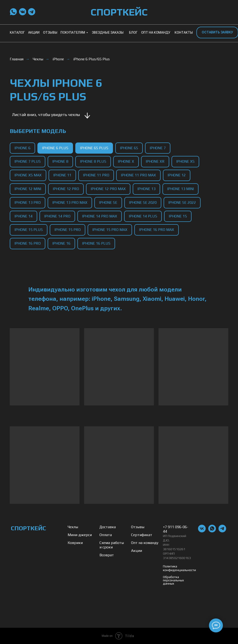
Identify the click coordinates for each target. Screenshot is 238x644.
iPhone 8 (60, 161)
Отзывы (138, 527)
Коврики (75, 543)
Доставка (108, 527)
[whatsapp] (212, 531)
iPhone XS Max (28, 175)
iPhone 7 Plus (28, 161)
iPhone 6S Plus (94, 148)
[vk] (202, 531)
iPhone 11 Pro (96, 175)
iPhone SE (108, 202)
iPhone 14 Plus (143, 216)
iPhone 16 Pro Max (157, 230)
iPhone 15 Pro (68, 230)
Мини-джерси (80, 535)
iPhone (58, 59)
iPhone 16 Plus (96, 243)
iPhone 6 (22, 148)
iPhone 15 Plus (29, 230)
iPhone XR (155, 161)
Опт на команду (145, 543)
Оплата (106, 535)
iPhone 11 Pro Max (138, 175)
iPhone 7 (158, 148)
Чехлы (38, 59)
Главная (17, 59)
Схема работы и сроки (112, 545)
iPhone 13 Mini (180, 189)
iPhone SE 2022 (182, 202)
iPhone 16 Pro (28, 243)
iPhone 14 (23, 216)
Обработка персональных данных (173, 580)
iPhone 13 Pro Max (70, 202)
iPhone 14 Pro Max (100, 216)
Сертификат (142, 535)
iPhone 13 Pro (28, 202)
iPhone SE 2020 (143, 202)
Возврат (107, 555)
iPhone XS (185, 161)
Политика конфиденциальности (179, 568)
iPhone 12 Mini (28, 189)
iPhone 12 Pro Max (108, 189)
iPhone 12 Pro (66, 189)
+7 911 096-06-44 (176, 529)
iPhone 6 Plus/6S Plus (91, 59)
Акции (137, 551)
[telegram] (222, 531)
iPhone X (126, 161)
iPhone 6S (129, 148)
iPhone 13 (146, 189)
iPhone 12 (177, 175)
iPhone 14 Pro (57, 216)
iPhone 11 (62, 175)
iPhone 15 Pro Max (110, 230)
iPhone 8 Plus (93, 161)
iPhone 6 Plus (55, 148)
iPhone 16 (61, 243)
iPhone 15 (178, 216)
